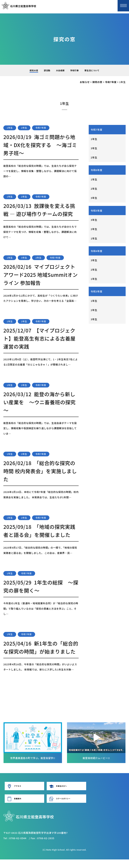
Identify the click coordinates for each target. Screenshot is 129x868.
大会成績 (60, 70)
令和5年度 (97, 211)
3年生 (94, 148)
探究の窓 (34, 70)
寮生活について (92, 70)
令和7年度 (97, 130)
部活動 (47, 70)
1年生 (94, 139)
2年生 (94, 158)
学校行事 (74, 70)
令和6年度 (97, 170)
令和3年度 (97, 293)
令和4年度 (97, 252)
